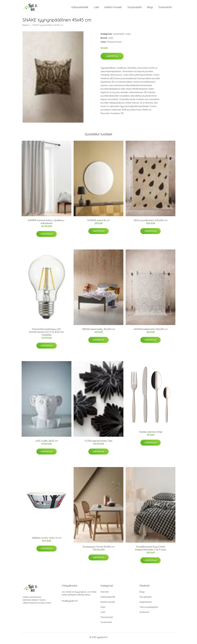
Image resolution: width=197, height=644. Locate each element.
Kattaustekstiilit (80, 8)
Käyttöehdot (146, 604)
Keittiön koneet (113, 8)
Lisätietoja (112, 58)
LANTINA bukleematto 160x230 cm (150, 331)
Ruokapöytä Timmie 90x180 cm (99, 549)
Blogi (150, 8)
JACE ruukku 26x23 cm (47, 443)
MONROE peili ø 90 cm (99, 222)
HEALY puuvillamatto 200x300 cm (151, 222)
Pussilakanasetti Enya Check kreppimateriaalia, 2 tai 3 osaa (151, 550)
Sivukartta (144, 614)
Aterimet (105, 594)
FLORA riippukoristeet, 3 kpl (99, 443)
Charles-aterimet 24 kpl (151, 434)
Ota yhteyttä (145, 599)
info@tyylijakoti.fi (70, 603)
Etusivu (26, 27)
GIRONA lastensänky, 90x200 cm (99, 331)
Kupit (103, 609)
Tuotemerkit (165, 8)
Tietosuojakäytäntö (149, 609)
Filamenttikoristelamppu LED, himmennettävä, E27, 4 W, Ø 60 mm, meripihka (47, 334)
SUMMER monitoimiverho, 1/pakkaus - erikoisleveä (47, 224)
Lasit (96, 8)
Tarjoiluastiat (134, 8)
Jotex (128, 36)
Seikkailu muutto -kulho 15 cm (47, 540)
